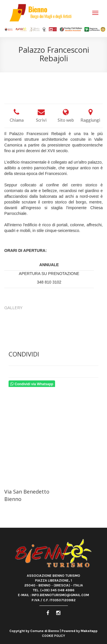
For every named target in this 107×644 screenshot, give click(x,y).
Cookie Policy (53, 636)
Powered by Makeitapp (80, 631)
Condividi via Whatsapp (32, 384)
